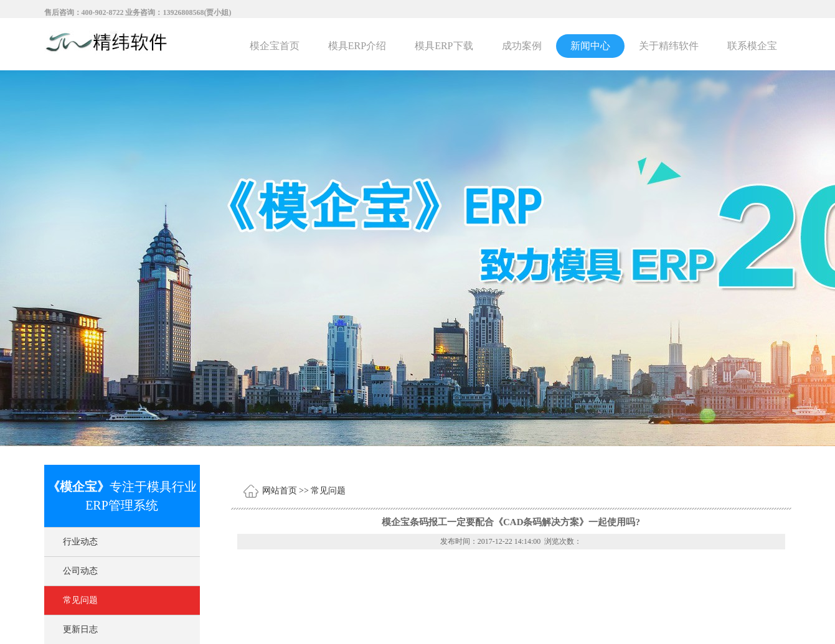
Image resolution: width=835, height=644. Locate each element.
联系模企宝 (752, 46)
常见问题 (80, 600)
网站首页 (280, 491)
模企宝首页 (275, 46)
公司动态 (80, 571)
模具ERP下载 (444, 46)
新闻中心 (590, 46)
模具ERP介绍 (357, 46)
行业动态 (80, 542)
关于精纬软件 (669, 46)
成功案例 (522, 46)
